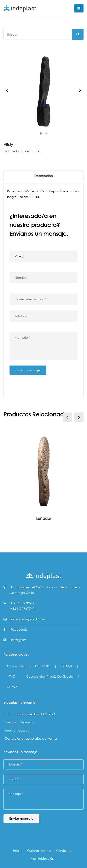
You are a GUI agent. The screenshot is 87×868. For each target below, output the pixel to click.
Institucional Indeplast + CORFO (30, 714)
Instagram (18, 640)
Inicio (17, 851)
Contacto (64, 851)
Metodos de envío (19, 722)
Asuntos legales (17, 730)
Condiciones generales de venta (31, 738)
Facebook (19, 629)
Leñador (44, 518)
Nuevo (12, 687)
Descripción (44, 176)
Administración (42, 858)
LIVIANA (66, 666)
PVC (12, 676)
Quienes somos (39, 851)
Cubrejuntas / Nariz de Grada (50, 676)
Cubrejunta (16, 666)
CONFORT (43, 666)
